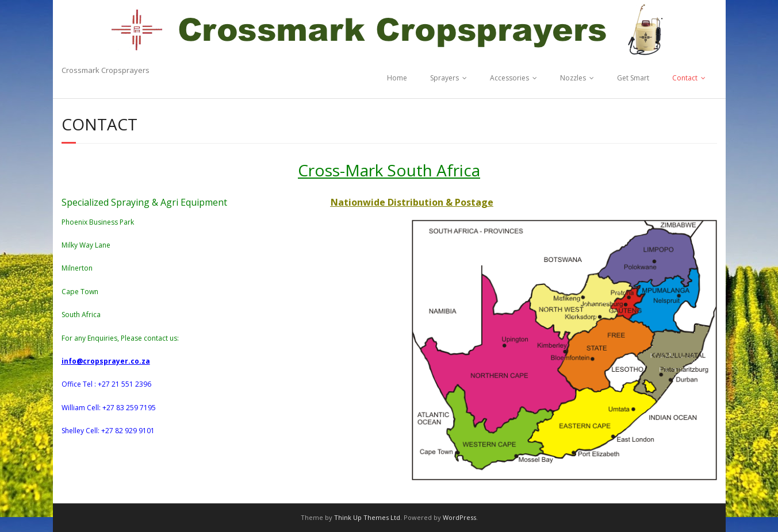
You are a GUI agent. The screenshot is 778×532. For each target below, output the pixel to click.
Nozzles (573, 78)
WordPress (459, 517)
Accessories (509, 78)
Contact (685, 78)
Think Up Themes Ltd (367, 517)
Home (397, 78)
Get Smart (633, 78)
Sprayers (444, 78)
